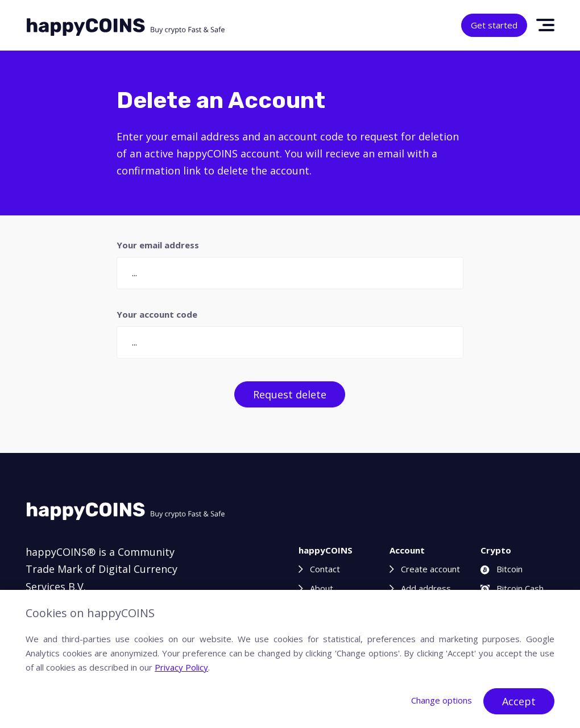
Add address (426, 588)
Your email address (158, 245)
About (322, 588)
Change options (442, 700)
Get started (494, 25)
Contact (325, 569)
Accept (519, 701)
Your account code (157, 314)
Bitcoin (502, 569)
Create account (430, 569)
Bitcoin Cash (512, 588)
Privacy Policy (181, 667)
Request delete (290, 394)
